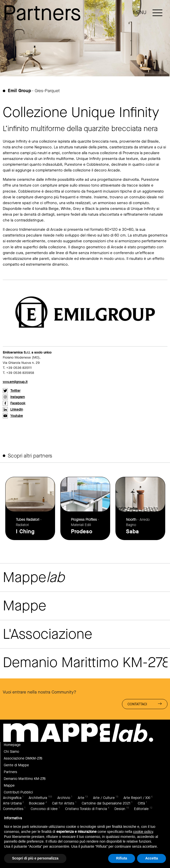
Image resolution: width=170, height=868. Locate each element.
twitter (15, 391)
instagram (18, 397)
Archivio (64, 798)
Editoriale (141, 809)
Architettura (38, 798)
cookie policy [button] (143, 832)
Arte (81, 798)
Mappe (9, 786)
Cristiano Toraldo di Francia (86, 809)
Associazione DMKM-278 (23, 758)
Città (141, 803)
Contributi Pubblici (18, 792)
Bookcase (37, 803)
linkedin (17, 409)
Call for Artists (63, 803)
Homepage (12, 745)
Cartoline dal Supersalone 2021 (106, 803)
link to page (30, 508)
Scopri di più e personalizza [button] (35, 858)
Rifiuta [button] (122, 858)
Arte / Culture (104, 798)
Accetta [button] (152, 858)
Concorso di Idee (44, 809)
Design (120, 809)
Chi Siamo (11, 752)
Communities (13, 809)
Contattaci (145, 704)
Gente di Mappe (16, 765)
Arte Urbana (12, 803)
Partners (10, 772)
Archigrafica (12, 798)
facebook (18, 403)
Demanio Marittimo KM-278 (25, 779)
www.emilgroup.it (15, 382)
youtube (17, 416)
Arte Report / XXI (137, 798)
